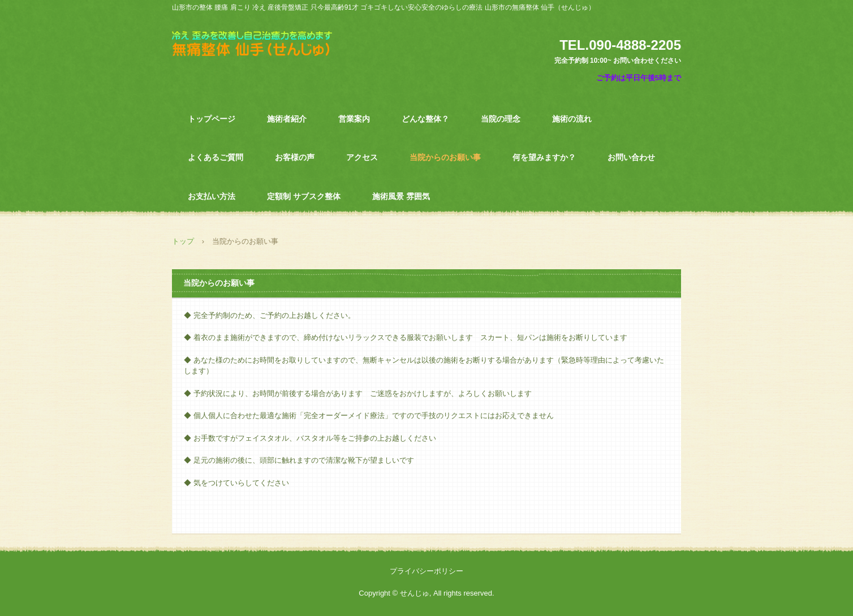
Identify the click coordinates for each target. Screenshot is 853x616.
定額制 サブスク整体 (304, 196)
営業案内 (354, 119)
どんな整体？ (425, 119)
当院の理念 (501, 119)
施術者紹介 (287, 119)
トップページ (212, 119)
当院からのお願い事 (445, 157)
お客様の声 (295, 157)
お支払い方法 (212, 196)
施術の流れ (572, 119)
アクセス (362, 157)
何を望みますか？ (544, 157)
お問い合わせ (631, 157)
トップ (183, 241)
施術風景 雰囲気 (401, 196)
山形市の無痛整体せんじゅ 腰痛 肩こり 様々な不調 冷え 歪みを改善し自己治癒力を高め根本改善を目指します (260, 50)
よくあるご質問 (216, 157)
